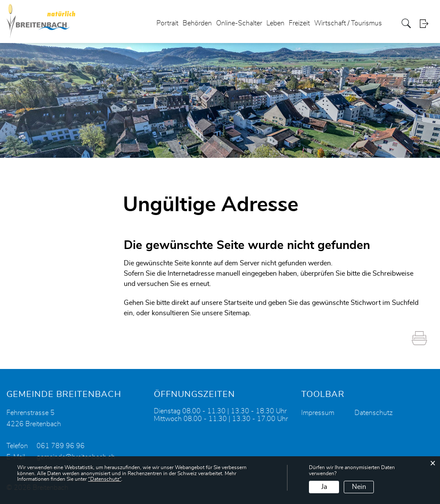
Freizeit (299, 23)
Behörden (197, 23)
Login (427, 23)
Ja (324, 487)
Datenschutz (374, 413)
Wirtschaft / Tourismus (348, 23)
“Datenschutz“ (105, 479)
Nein (359, 487)
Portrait (167, 23)
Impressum (318, 413)
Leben (275, 23)
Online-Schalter (239, 23)
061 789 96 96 (61, 446)
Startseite (238, 303)
